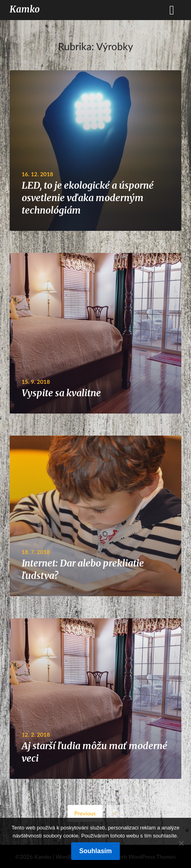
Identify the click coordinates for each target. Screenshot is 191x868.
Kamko (25, 9)
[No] (181, 843)
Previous (85, 813)
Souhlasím (95, 851)
